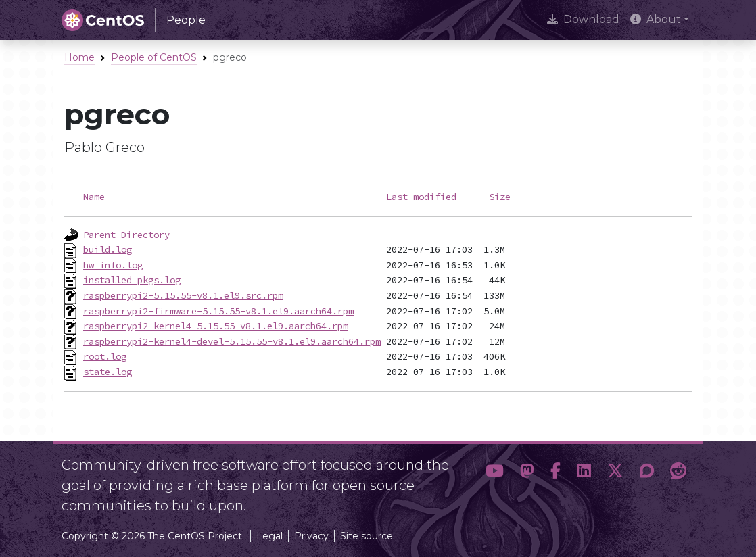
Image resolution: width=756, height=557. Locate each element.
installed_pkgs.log (132, 280)
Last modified (421, 197)
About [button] (656, 19)
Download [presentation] (583, 19)
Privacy (311, 536)
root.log (105, 356)
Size (500, 197)
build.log (108, 249)
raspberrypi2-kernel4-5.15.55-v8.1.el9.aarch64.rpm (216, 326)
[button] (495, 480)
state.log (108, 372)
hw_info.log (113, 265)
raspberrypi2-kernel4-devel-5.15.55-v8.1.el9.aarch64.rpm (232, 341)
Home (79, 57)
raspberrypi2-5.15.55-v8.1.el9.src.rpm (183, 295)
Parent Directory (126, 235)
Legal (269, 536)
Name (94, 197)
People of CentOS (154, 57)
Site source (367, 536)
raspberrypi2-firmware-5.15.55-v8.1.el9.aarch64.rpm (218, 311)
